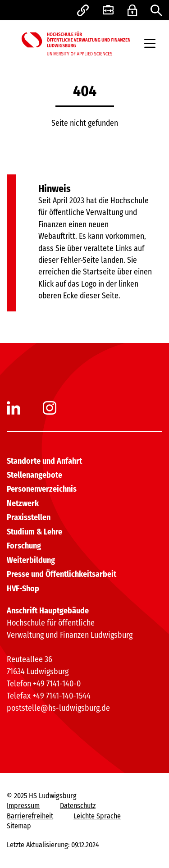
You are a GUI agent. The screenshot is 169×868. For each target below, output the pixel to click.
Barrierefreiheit (30, 816)
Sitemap (19, 826)
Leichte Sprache (97, 816)
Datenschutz (78, 806)
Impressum (23, 806)
